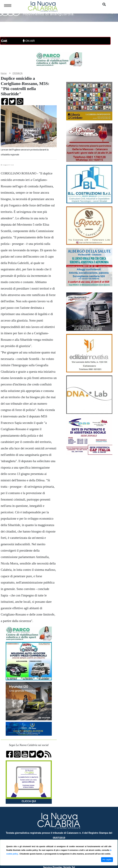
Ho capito (107, 860)
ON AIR (29, 41)
